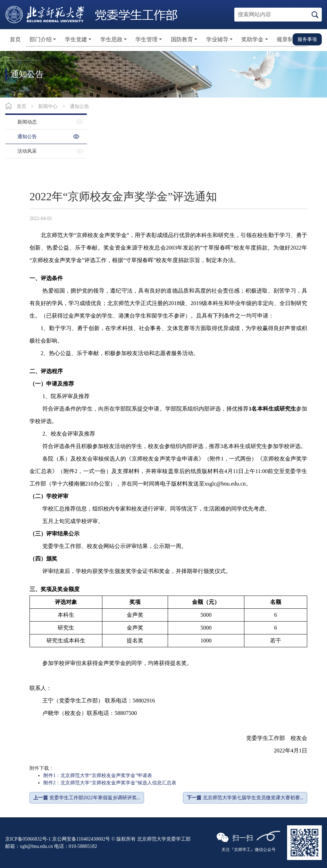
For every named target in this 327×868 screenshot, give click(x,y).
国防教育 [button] (182, 39)
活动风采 (27, 151)
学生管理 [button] (146, 39)
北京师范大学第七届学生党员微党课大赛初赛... (245, 798)
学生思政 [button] (111, 39)
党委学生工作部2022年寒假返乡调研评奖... (87, 798)
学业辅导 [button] (217, 39)
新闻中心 (48, 106)
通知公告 (79, 106)
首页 (15, 39)
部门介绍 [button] (41, 39)
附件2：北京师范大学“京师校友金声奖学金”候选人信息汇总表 (110, 783)
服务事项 (307, 39)
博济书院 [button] (21, 53)
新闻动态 (27, 122)
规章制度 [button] (288, 39)
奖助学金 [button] (252, 39)
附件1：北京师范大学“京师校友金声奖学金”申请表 (98, 776)
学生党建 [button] (76, 39)
